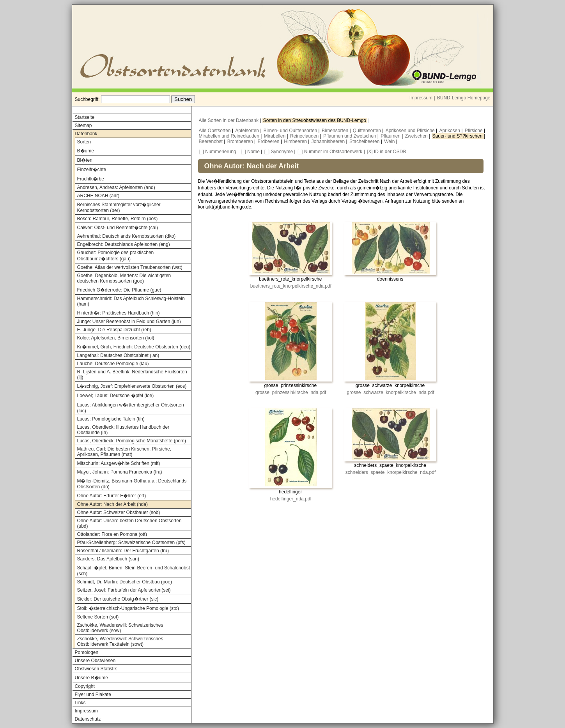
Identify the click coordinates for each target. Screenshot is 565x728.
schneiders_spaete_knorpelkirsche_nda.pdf (391, 472)
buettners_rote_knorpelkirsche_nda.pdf (291, 286)
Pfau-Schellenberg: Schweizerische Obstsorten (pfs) (131, 542)
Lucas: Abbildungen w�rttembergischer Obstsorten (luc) (131, 408)
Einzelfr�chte (92, 170)
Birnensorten (336, 131)
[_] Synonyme (279, 152)
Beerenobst (212, 141)
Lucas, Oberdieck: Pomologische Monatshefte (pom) (132, 441)
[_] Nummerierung (218, 152)
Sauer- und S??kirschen (458, 136)
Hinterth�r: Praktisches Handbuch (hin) (119, 313)
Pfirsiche (474, 131)
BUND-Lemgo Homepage (464, 98)
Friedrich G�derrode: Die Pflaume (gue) (119, 290)
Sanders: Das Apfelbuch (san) (108, 559)
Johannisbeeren (329, 141)
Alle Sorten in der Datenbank (229, 120)
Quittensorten (368, 131)
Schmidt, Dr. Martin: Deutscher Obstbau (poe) (125, 582)
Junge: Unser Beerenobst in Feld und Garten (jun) (129, 322)
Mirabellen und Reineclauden (230, 136)
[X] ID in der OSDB (387, 152)
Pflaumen (391, 136)
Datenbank (86, 134)
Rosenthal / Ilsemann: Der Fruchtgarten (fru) (123, 551)
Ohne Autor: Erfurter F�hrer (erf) (112, 496)
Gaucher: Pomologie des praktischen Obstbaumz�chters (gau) (116, 256)
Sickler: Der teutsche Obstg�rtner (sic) (118, 599)
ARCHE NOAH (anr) (98, 196)
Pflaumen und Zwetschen (350, 136)
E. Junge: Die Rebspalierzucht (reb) (114, 330)
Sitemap (83, 125)
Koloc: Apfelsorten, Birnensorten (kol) (116, 338)
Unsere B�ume (91, 678)
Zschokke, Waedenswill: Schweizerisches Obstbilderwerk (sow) (120, 628)
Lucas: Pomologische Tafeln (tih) (111, 419)
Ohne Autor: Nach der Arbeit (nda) (112, 504)
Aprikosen (451, 131)
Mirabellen (275, 136)
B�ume (86, 151)
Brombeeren (241, 141)
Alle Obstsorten (215, 131)
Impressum (421, 98)
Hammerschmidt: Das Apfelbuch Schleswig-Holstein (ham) (131, 301)
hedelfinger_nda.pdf (291, 499)
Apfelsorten (248, 131)
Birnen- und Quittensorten (291, 131)
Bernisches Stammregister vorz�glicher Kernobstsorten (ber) (119, 208)
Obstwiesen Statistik (96, 669)
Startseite (85, 117)
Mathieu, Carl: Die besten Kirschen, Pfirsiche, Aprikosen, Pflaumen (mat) (124, 452)
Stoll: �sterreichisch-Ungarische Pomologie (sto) (128, 608)
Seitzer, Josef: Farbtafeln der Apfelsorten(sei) (124, 590)
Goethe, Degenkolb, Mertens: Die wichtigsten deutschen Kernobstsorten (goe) (124, 278)
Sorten (84, 142)
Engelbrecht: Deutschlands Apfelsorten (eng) (124, 244)
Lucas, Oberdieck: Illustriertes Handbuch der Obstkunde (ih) (123, 430)
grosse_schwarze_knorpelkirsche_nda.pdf (390, 392)
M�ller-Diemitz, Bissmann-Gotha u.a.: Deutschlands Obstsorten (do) (132, 484)
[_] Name (250, 152)
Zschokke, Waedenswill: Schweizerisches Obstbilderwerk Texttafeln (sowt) (120, 641)
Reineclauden (305, 136)
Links (80, 703)
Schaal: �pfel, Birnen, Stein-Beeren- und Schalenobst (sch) (134, 571)
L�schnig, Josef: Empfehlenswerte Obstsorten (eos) (132, 386)
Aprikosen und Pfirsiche (411, 131)
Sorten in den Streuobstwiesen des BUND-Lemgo (315, 120)
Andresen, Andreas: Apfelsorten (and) (116, 187)
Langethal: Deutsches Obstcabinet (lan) (118, 355)
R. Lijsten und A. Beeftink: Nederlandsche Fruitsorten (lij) (132, 375)
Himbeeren (296, 141)
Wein (390, 141)
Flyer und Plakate (93, 694)
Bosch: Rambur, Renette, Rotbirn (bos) (118, 219)
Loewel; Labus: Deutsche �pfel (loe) (116, 396)
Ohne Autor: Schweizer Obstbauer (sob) (119, 512)
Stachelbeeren (365, 141)
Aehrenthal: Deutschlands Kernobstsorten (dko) (127, 236)
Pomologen (87, 652)
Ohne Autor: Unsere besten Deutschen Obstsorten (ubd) (129, 523)
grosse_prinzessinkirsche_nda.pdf (291, 392)
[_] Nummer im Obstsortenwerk (330, 152)
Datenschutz (88, 719)
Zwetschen (417, 136)
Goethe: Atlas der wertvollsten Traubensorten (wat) (130, 267)
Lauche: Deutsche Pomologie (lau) (113, 364)
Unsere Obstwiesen (95, 661)
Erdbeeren (269, 141)
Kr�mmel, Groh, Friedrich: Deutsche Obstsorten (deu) (134, 347)
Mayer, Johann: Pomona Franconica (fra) (120, 472)
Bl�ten (85, 160)
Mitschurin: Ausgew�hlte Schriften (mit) (119, 463)
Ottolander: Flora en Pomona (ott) (112, 534)
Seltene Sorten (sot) (98, 617)
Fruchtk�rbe (91, 179)
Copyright (85, 686)
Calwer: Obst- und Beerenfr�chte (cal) (118, 228)
